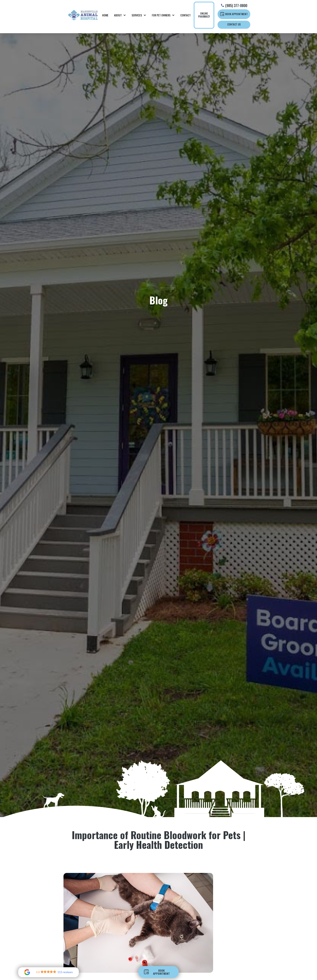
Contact (185, 15)
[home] (83, 15)
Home (105, 15)
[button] (120, 15)
